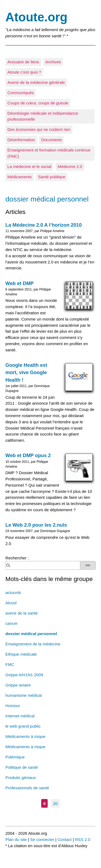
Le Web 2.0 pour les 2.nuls (36, 525)
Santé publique (52, 177)
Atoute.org (36, 17)
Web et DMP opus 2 (28, 455)
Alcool (11, 603)
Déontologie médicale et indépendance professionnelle (43, 116)
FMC (10, 664)
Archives (53, 62)
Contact (65, 839)
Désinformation (21, 140)
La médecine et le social (29, 166)
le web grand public (23, 726)
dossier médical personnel (31, 634)
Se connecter (42, 839)
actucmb (13, 593)
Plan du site (16, 839)
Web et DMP (20, 283)
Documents (52, 140)
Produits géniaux (21, 778)
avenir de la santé (22, 613)
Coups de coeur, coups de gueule (38, 103)
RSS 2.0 (83, 839)
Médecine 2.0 (70, 166)
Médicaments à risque (25, 736)
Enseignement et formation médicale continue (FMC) (49, 153)
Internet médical (20, 716)
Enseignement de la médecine (33, 644)
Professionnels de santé (27, 788)
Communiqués (21, 93)
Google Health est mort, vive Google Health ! (26, 372)
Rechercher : (17, 558)
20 (55, 803)
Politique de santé (22, 767)
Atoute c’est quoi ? (24, 72)
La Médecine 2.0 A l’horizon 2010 (43, 225)
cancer (12, 623)
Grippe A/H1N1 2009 (24, 675)
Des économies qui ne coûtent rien (39, 129)
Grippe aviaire (18, 685)
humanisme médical (24, 695)
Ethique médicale (21, 654)
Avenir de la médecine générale (36, 82)
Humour (13, 706)
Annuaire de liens (23, 62)
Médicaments (20, 177)
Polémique (15, 757)
